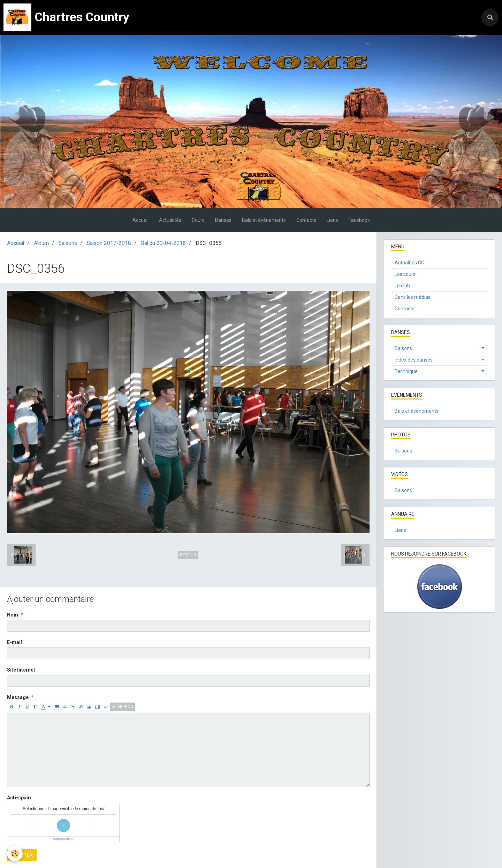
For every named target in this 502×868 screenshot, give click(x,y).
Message (18, 697)
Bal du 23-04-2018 (163, 243)
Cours (198, 220)
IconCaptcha (62, 839)
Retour (188, 555)
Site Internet (21, 670)
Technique (406, 371)
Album (41, 243)
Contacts (306, 220)
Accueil (140, 220)
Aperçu (123, 707)
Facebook (359, 220)
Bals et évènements (264, 220)
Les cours (405, 274)
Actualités (170, 220)
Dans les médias (413, 297)
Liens (332, 220)
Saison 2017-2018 (109, 243)
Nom (13, 615)
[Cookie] (15, 854)
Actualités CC (409, 263)
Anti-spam (19, 798)
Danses (223, 220)
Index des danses (414, 360)
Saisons (68, 243)
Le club (402, 286)
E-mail (14, 642)
